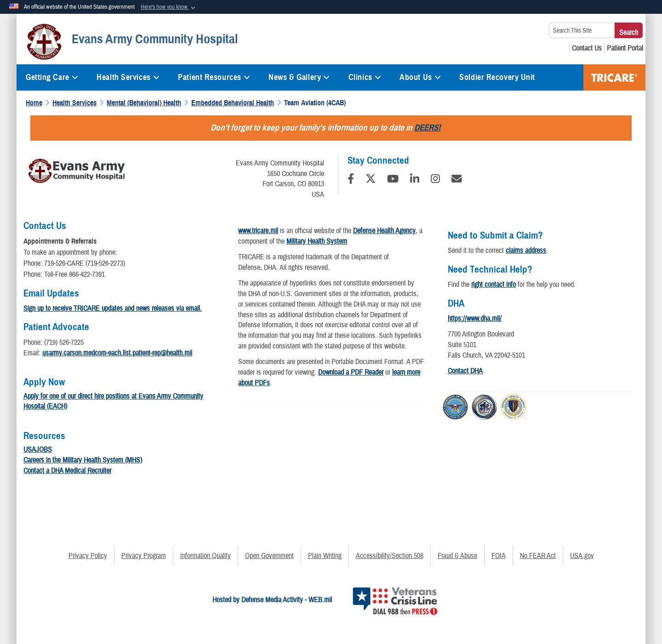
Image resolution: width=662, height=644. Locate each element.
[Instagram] (435, 180)
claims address (526, 251)
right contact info (494, 285)
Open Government (269, 556)
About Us (420, 77)
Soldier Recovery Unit (497, 77)
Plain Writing (325, 556)
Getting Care (52, 77)
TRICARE (614, 77)
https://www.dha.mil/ (475, 319)
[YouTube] (393, 180)
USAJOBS (38, 450)
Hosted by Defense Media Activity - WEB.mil (272, 600)
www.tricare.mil (258, 231)
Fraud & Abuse (457, 556)
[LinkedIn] (415, 180)
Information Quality (205, 556)
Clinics (365, 77)
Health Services (128, 77)
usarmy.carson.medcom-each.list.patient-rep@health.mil (117, 353)
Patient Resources (214, 77)
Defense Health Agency (384, 231)
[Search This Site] (582, 30)
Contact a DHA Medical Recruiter (67, 471)
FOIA (499, 556)
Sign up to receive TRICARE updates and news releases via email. (113, 308)
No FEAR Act (538, 556)
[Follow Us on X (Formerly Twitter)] (371, 180)
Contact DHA (465, 371)
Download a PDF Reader (351, 372)
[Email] (457, 180)
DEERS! (427, 128)
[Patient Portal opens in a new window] (625, 48)
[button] (169, 7)
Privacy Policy (88, 556)
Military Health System (317, 241)
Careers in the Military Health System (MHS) (83, 460)
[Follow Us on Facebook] (351, 180)
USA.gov (582, 556)
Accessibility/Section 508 (390, 556)
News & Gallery (299, 77)
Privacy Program (144, 556)
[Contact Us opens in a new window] (587, 48)
